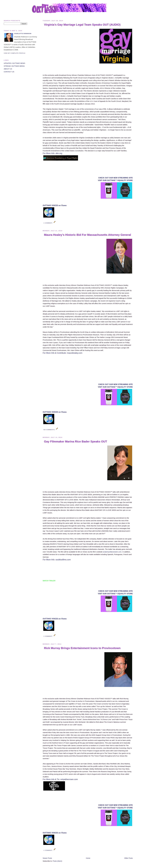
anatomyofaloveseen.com (112, 552)
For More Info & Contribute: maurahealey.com (63, 353)
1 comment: (48, 223)
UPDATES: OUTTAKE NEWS (14, 63)
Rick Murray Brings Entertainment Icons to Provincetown (82, 648)
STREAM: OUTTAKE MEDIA (14, 66)
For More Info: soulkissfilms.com (57, 560)
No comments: (50, 430)
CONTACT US (9, 72)
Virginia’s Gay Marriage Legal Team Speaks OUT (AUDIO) (82, 25)
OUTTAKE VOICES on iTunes (55, 205)
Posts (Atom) (57, 861)
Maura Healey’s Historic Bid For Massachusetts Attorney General (88, 235)
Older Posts (128, 858)
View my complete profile (15, 53)
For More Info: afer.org (52, 153)
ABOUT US (8, 69)
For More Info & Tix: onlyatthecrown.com (60, 779)
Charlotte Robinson (23, 33)
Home (88, 858)
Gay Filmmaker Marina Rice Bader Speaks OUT (76, 441)
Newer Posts (47, 858)
